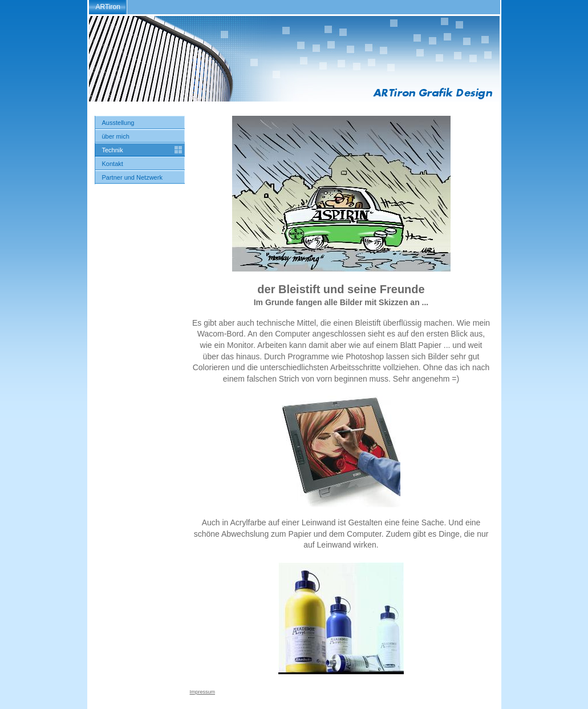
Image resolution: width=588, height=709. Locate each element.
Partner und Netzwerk (132, 177)
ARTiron (108, 7)
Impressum (203, 692)
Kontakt (113, 164)
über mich (116, 136)
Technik (113, 150)
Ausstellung (118, 123)
